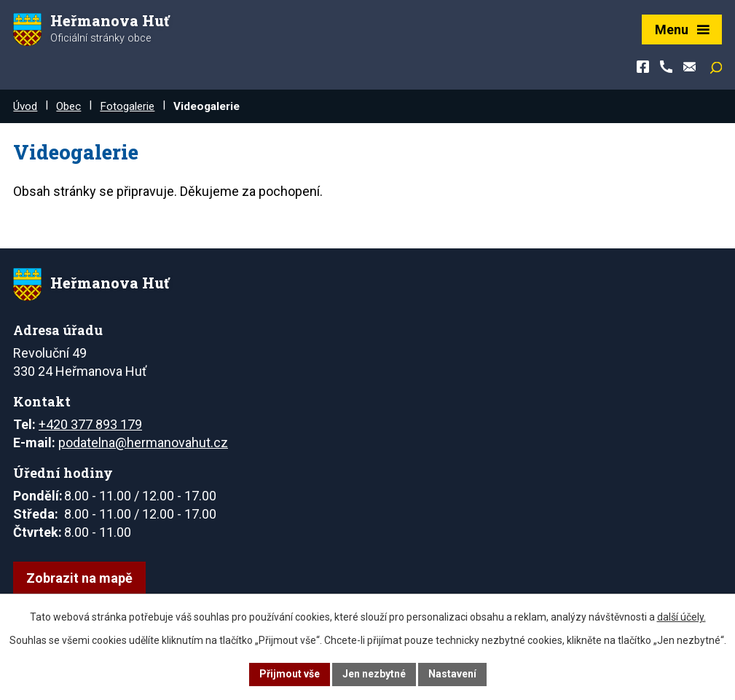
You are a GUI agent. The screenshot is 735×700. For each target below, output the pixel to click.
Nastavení (452, 674)
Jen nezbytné (374, 674)
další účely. (681, 617)
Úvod (25, 106)
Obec (68, 106)
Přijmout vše (290, 674)
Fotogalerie (127, 106)
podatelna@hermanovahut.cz (143, 443)
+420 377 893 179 (90, 424)
